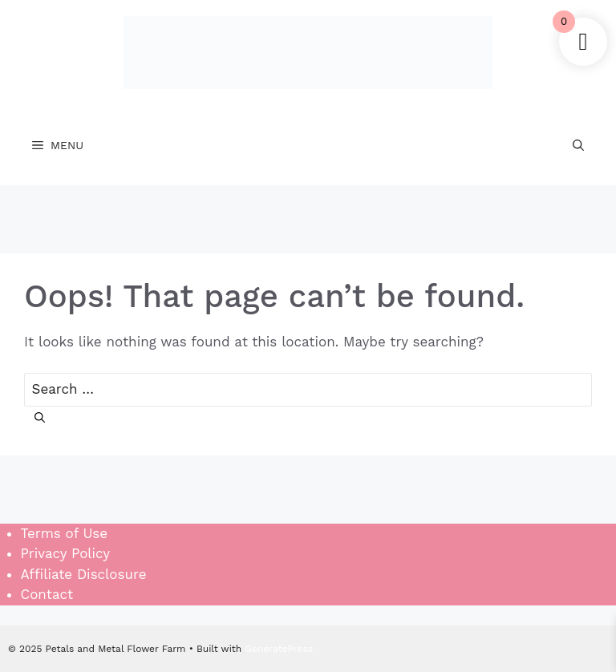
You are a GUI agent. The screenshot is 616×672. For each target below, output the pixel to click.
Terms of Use (65, 533)
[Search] (40, 419)
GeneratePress (279, 649)
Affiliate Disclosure (84, 574)
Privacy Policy (66, 553)
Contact (47, 594)
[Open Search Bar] (578, 145)
